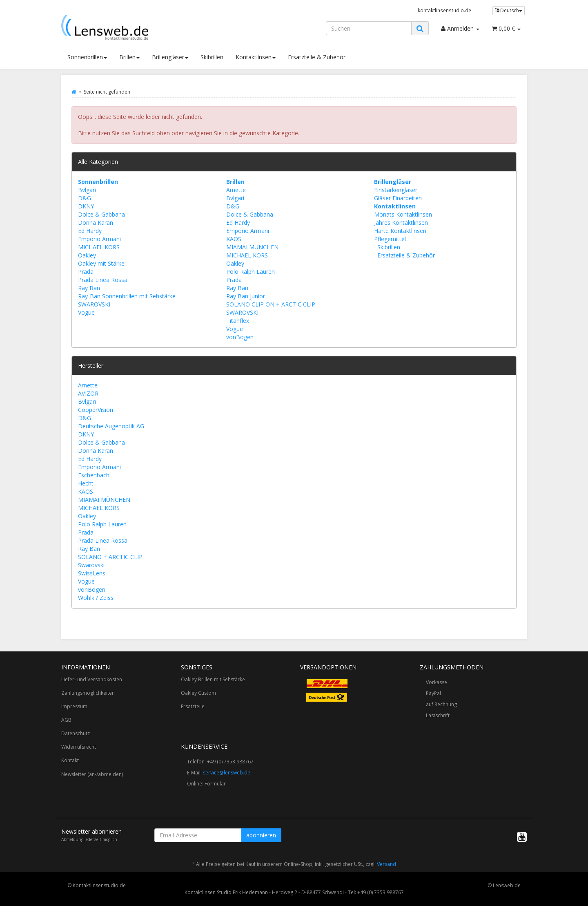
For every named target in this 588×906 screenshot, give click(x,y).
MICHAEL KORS (99, 247)
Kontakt (70, 760)
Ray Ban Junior (246, 296)
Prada (86, 272)
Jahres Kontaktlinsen (401, 223)
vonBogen (240, 337)
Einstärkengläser (396, 190)
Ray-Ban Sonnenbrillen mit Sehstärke (127, 296)
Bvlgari (87, 190)
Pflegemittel (390, 239)
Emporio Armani (99, 239)
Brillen (129, 57)
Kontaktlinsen (256, 57)
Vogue (86, 312)
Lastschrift (438, 715)
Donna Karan (96, 223)
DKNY (86, 206)
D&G (85, 198)
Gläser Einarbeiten (398, 198)
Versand (386, 864)
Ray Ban (89, 288)
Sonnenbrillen (87, 57)
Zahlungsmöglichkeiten (88, 693)
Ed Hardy (90, 231)
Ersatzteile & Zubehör (317, 57)
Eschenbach (94, 475)
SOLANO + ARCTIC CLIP (110, 557)
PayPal (433, 693)
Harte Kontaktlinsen (400, 231)
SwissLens (92, 573)
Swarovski (91, 565)
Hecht (86, 483)
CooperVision (96, 410)
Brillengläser (170, 57)
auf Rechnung (441, 704)
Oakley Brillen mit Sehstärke (213, 679)
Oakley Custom (198, 693)
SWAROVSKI (94, 304)
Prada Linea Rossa (103, 280)
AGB (66, 720)
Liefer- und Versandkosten (92, 679)
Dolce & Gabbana (101, 214)
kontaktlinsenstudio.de (444, 10)
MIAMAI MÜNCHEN (252, 247)
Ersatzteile (193, 706)
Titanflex (238, 321)
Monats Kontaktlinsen (403, 214)
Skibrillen (212, 57)
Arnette (236, 190)
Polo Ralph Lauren (251, 272)
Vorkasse (437, 682)
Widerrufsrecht (79, 747)
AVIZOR (88, 393)
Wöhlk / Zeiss (96, 598)
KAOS (234, 239)
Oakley (87, 255)
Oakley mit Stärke (101, 263)
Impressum (74, 706)
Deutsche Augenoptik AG (111, 426)
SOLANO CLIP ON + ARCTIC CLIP (271, 304)
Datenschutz (76, 733)
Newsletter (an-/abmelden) (92, 774)
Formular (215, 784)
